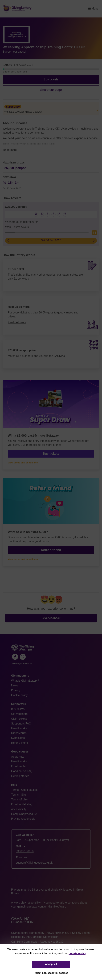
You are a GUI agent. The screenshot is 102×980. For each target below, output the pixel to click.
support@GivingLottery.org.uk (34, 863)
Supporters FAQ (21, 724)
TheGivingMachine (57, 933)
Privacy (16, 690)
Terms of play (19, 799)
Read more (10, 150)
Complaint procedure (24, 814)
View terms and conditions (23, 463)
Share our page (51, 90)
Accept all (51, 964)
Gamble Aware (57, 907)
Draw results (19, 733)
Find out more (17, 322)
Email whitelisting (22, 804)
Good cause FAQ (22, 771)
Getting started (20, 776)
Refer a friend (51, 550)
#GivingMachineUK (22, 664)
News (15, 685)
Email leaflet (19, 766)
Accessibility (19, 809)
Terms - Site (19, 795)
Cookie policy (19, 695)
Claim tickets (19, 719)
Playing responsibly (23, 819)
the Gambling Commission (42, 937)
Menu (93, 9)
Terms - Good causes (24, 790)
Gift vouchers (19, 714)
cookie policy (77, 953)
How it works (19, 728)
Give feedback (51, 618)
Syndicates (18, 738)
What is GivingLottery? (25, 681)
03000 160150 (25, 851)
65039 (60, 942)
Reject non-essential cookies (51, 973)
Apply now (18, 757)
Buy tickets (51, 79)
